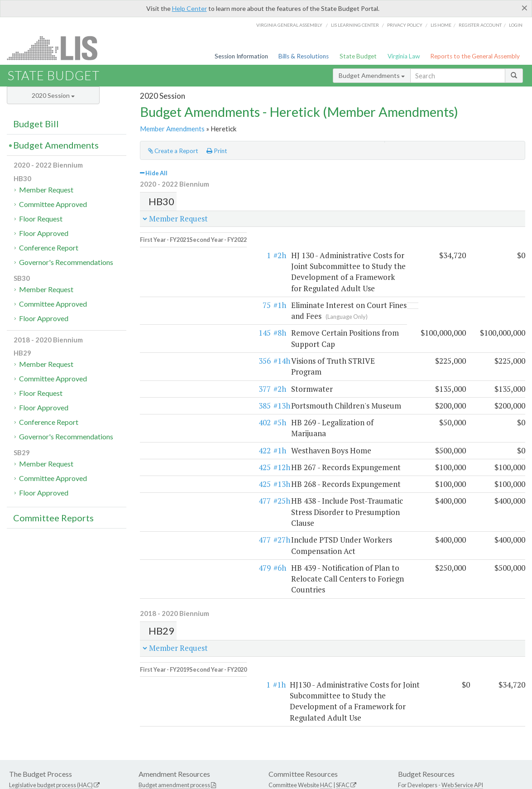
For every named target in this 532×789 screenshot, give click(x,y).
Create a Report (173, 151)
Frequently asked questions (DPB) (52, 713)
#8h (185, 316)
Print (217, 151)
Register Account (480, 25)
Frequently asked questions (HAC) (182, 694)
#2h (185, 249)
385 (170, 367)
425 (170, 417)
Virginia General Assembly (289, 25)
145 (170, 316)
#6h (185, 496)
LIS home (441, 25)
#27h (187, 479)
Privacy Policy (405, 25)
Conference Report (49, 248)
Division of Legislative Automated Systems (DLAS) (376, 780)
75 (172, 288)
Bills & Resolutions (304, 56)
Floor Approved (44, 233)
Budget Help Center (423, 694)
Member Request (46, 190)
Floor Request (41, 219)
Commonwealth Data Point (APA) (51, 704)
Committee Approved (53, 204)
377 (170, 350)
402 (170, 383)
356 (170, 333)
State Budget (358, 56)
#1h (185, 288)
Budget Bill (36, 124)
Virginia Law (404, 56)
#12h (187, 417)
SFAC (343, 685)
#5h (185, 383)
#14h (187, 333)
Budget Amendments (372, 75)
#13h (187, 367)
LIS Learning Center (355, 25)
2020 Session (53, 95)
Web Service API (462, 685)
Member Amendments (172, 129)
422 (170, 401)
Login (516, 25)
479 (170, 496)
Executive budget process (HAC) (50, 694)
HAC (326, 685)
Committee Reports (53, 518)
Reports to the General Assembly (475, 56)
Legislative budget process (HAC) (51, 685)
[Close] (525, 8)
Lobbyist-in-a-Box (278, 769)
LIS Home (238, 769)
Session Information (241, 56)
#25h (187, 451)
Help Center (189, 8)
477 (170, 451)
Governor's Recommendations (66, 262)
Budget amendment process (174, 685)
